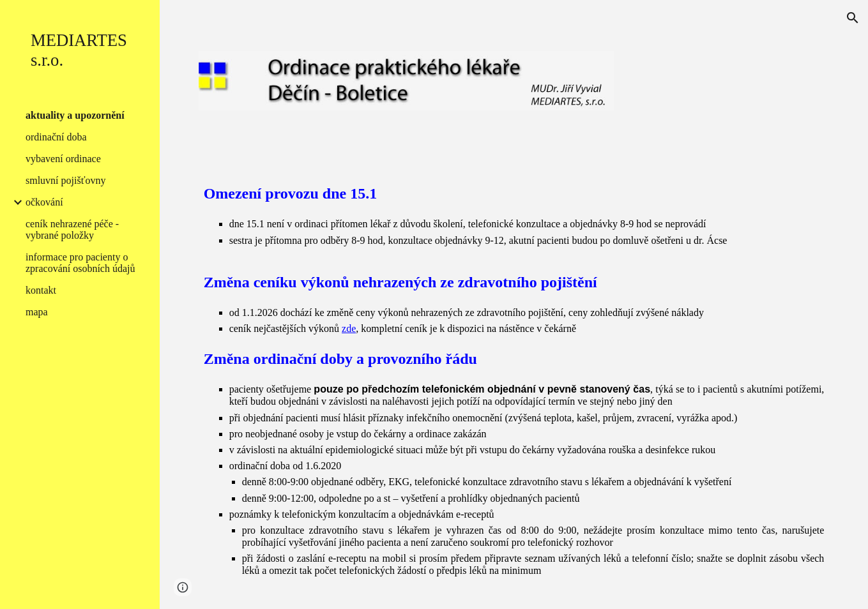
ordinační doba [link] (56, 137)
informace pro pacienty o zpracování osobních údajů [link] (80, 263)
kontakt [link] (41, 290)
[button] (853, 18)
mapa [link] (37, 312)
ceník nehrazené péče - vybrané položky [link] (72, 229)
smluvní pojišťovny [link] (66, 180)
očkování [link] (44, 202)
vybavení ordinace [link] (63, 159)
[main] (514, 385)
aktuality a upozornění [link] (75, 115)
